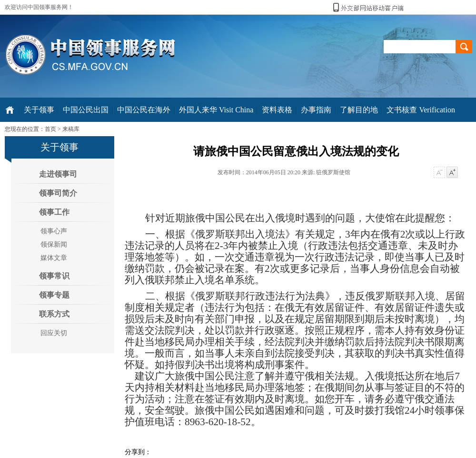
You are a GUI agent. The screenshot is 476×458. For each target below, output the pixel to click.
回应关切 (54, 333)
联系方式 (54, 314)
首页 (50, 129)
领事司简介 (58, 193)
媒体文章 (54, 258)
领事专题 (54, 295)
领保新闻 (54, 244)
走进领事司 (58, 174)
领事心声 (54, 231)
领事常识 (54, 276)
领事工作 (54, 212)
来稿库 (71, 129)
